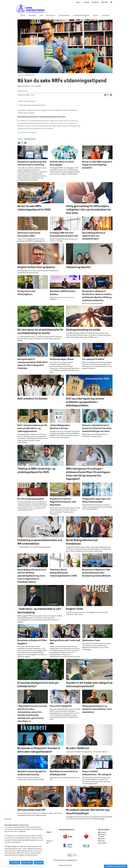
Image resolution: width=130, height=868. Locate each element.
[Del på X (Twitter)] (108, 95)
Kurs (41, 16)
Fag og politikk (51, 16)
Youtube (102, 841)
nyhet (20, 139)
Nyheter (96, 16)
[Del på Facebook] (105, 95)
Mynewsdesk (102, 843)
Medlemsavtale (72, 860)
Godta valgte (27, 862)
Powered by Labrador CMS (65, 865)
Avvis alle (39, 862)
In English (86, 2)
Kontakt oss (95, 2)
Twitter (102, 837)
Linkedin (102, 839)
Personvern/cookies (60, 860)
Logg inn (78, 2)
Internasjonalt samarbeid (81, 16)
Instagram (103, 834)
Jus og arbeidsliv (64, 16)
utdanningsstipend (30, 139)
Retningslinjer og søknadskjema (27, 132)
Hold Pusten (105, 16)
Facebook (103, 832)
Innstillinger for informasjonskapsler (116, 866)
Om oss (23, 16)
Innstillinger (15, 862)
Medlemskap (32, 16)
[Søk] (111, 2)
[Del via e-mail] (111, 95)
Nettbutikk (105, 2)
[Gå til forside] (31, 9)
